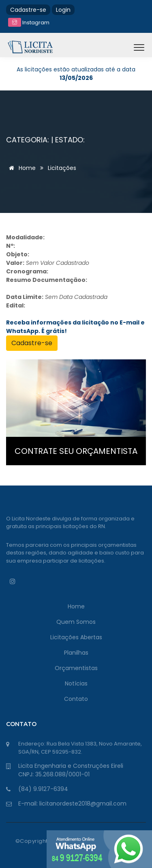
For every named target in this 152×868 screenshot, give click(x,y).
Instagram (29, 23)
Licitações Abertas (76, 637)
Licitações (62, 168)
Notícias (76, 683)
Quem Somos (76, 622)
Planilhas (76, 653)
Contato (76, 699)
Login (63, 10)
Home (21, 168)
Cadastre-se (28, 10)
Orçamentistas (76, 668)
